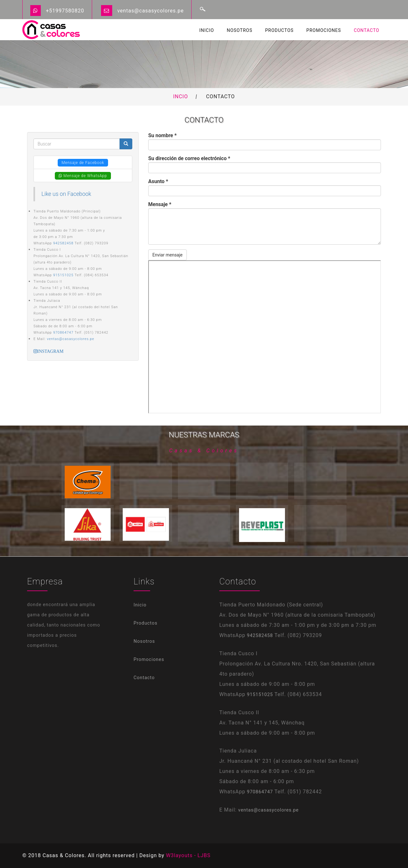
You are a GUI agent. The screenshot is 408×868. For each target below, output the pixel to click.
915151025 (63, 275)
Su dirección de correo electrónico (189, 158)
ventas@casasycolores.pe (151, 11)
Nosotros (239, 30)
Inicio (207, 30)
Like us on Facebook (66, 194)
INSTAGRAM (50, 351)
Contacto (367, 30)
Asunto (158, 181)
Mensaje (160, 204)
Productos (279, 30)
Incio (181, 96)
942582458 (63, 243)
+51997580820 (65, 11)
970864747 (63, 333)
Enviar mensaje (168, 255)
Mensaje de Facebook (83, 163)
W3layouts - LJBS (188, 855)
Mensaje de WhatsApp (83, 176)
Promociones (324, 30)
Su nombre (162, 135)
